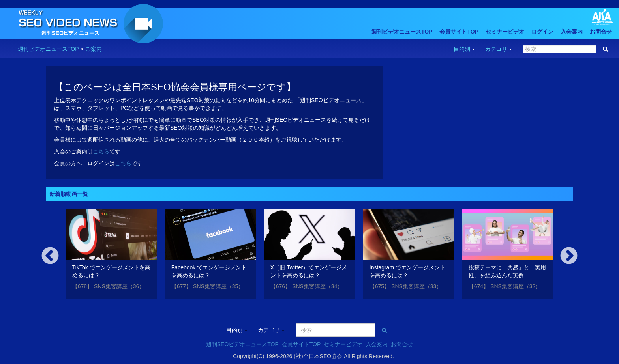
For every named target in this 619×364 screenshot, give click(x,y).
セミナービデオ (505, 32)
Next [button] (569, 256)
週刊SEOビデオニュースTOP (242, 344)
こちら (101, 151)
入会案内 (572, 32)
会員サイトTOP (459, 32)
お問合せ (601, 32)
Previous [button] (50, 256)
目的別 (464, 49)
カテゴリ (499, 49)
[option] (112, 255)
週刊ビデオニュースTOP (402, 32)
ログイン (542, 32)
